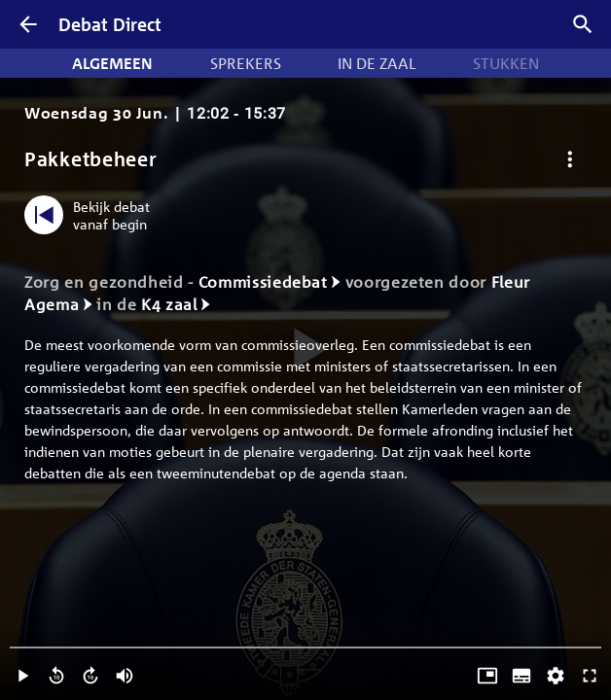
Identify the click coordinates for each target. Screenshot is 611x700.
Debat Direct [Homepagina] (110, 24)
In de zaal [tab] (377, 63)
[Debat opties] (570, 159)
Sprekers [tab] (246, 63)
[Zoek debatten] (583, 24)
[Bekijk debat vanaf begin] (92, 215)
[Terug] (28, 24)
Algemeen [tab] (112, 63)
